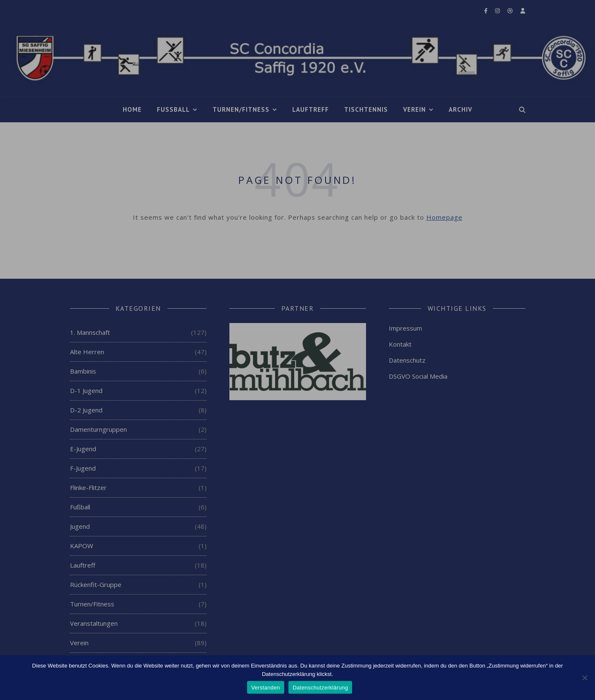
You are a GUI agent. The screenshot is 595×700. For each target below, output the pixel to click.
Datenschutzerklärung (320, 688)
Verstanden (266, 688)
